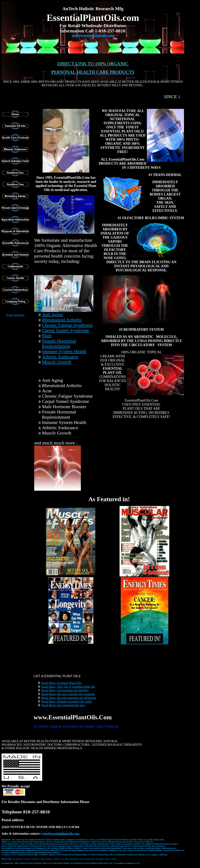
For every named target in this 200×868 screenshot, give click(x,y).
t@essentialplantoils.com (61, 834)
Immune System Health (64, 351)
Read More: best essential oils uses (63, 705)
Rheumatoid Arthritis (62, 320)
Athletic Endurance (60, 357)
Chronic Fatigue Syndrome (67, 325)
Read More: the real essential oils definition (69, 698)
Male (47, 336)
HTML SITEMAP (15, 315)
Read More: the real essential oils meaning (68, 694)
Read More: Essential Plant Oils (61, 683)
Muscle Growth (57, 362)
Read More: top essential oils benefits (65, 690)
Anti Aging (52, 315)
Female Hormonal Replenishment (59, 343)
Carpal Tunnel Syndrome (66, 330)
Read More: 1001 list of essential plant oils (68, 687)
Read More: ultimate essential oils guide (67, 701)
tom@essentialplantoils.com (93, 36)
